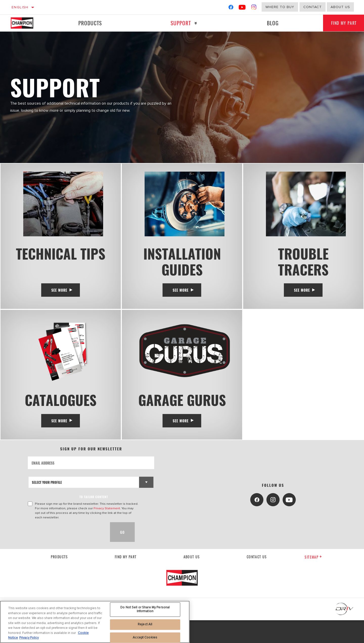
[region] (95, 622)
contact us (257, 579)
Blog (269, 23)
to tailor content (94, 520)
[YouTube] (242, 8)
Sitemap (313, 580)
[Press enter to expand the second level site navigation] (194, 23)
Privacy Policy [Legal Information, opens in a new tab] (29, 638)
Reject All (145, 624)
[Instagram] (254, 8)
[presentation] (66, 555)
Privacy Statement (107, 531)
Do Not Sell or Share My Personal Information (145, 609)
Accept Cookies (145, 637)
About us (192, 579)
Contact (313, 7)
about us (340, 7)
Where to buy (280, 7)
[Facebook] (231, 8)
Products (89, 23)
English (20, 7)
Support (179, 23)
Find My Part (126, 579)
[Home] (27, 23)
